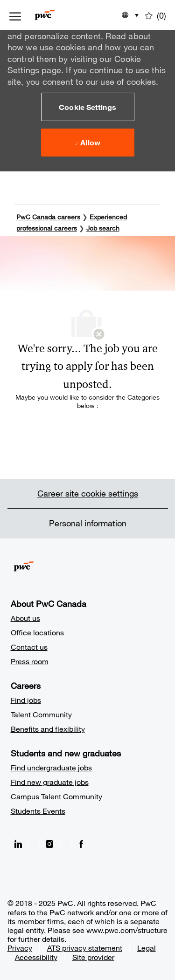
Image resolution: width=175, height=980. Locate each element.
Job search (103, 228)
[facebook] (81, 843)
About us (25, 618)
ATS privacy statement (85, 948)
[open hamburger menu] (15, 15)
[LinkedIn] (18, 843)
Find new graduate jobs (50, 782)
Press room (30, 661)
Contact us (29, 647)
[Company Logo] (59, 15)
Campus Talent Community (56, 796)
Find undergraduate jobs (51, 767)
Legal (147, 948)
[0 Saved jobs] (156, 15)
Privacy (20, 948)
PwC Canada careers (48, 217)
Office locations (37, 632)
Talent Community (41, 714)
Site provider (93, 957)
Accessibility (36, 957)
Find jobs (26, 700)
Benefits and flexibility (48, 729)
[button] (88, 107)
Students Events (38, 811)
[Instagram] (49, 843)
